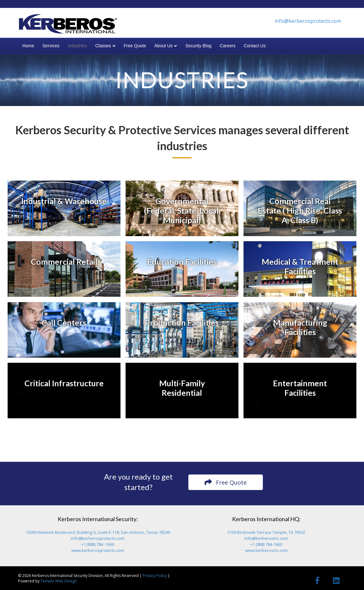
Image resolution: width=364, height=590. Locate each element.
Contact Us (255, 46)
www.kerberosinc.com (266, 550)
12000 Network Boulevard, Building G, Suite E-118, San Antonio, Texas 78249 (98, 532)
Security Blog (198, 46)
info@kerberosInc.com (266, 538)
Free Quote (135, 46)
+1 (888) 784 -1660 (98, 544)
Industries (77, 46)
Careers (228, 46)
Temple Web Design (59, 581)
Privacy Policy (155, 576)
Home (28, 46)
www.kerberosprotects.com (98, 550)
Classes (103, 46)
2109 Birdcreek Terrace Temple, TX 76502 (266, 532)
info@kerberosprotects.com (308, 21)
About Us (164, 46)
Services (51, 46)
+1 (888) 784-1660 (266, 544)
